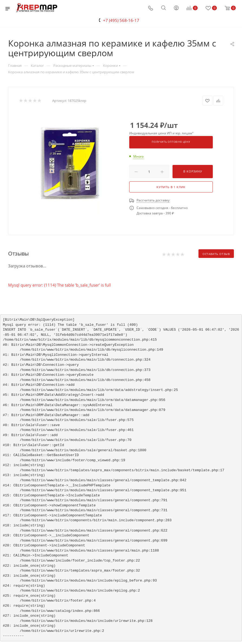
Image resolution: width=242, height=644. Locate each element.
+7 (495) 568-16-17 (121, 20)
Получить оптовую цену (171, 142)
